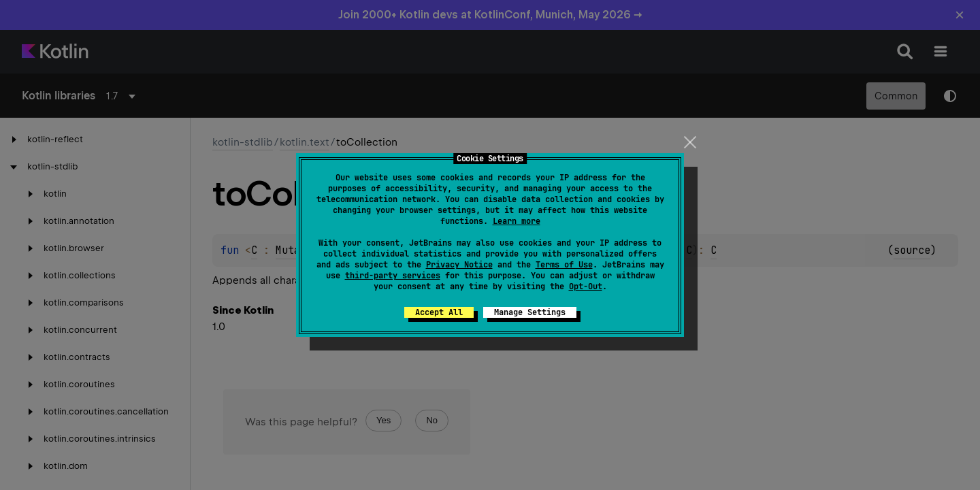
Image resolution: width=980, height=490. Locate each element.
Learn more (517, 221)
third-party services (393, 276)
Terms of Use (564, 265)
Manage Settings (530, 312)
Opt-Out (586, 287)
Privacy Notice (459, 265)
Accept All (439, 312)
